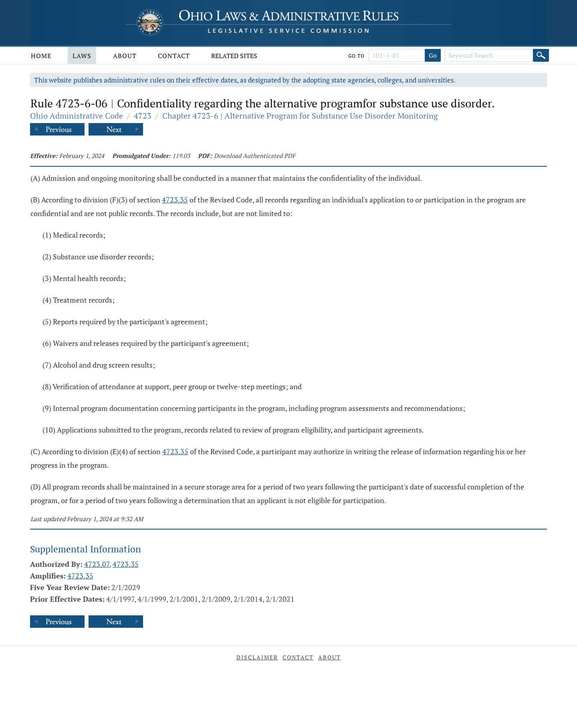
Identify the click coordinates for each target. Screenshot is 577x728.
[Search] (541, 55)
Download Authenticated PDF (255, 156)
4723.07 (97, 564)
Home (41, 56)
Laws (82, 56)
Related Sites (234, 56)
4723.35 (175, 200)
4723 (143, 116)
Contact (174, 56)
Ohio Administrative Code (77, 116)
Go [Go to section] (433, 55)
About (125, 56)
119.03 (181, 156)
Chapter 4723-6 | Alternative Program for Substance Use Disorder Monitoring (300, 116)
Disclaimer (257, 657)
